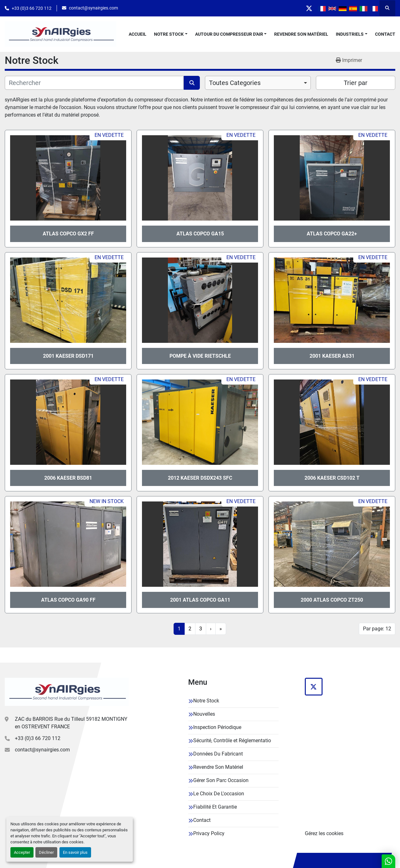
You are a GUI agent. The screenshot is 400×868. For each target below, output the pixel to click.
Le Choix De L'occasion (219, 794)
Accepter (22, 852)
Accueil (138, 34)
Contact (385, 34)
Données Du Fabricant (218, 754)
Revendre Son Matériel (301, 34)
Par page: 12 (377, 629)
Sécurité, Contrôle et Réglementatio (232, 741)
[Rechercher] (94, 83)
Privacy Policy (209, 833)
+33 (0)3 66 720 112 (32, 8)
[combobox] (258, 83)
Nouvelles (204, 714)
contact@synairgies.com (93, 8)
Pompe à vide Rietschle (200, 356)
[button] (171, 34)
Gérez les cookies (324, 833)
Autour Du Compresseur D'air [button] (229, 34)
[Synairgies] (67, 692)
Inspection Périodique (217, 727)
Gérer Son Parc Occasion (221, 780)
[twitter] (308, 8)
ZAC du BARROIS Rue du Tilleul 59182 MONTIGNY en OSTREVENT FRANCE (71, 723)
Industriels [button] (350, 34)
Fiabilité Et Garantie (215, 807)
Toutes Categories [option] (235, 83)
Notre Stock (169, 34)
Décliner (46, 852)
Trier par (356, 83)
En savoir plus (75, 852)
